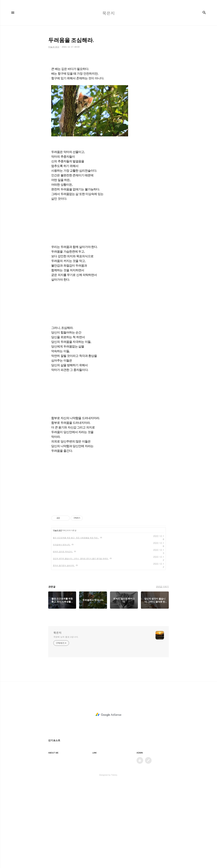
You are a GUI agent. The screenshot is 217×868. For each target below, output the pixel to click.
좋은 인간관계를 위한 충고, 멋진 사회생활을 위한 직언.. (76, 623)
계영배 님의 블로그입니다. (66, 723)
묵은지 (57, 719)
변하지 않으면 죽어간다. (63, 637)
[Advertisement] (108, 77)
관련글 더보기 (162, 672)
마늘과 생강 (57, 616)
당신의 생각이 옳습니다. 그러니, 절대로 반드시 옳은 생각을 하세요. (81, 644)
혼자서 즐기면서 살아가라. (64, 651)
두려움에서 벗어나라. (62, 630)
